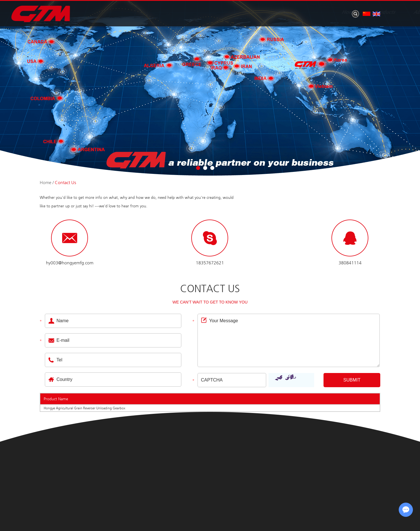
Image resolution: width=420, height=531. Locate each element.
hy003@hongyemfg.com (70, 263)
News (281, 12)
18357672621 (210, 263)
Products (204, 12)
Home (169, 12)
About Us (244, 12)
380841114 (350, 263)
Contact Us (365, 12)
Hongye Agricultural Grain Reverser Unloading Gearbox (84, 408)
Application (320, 12)
